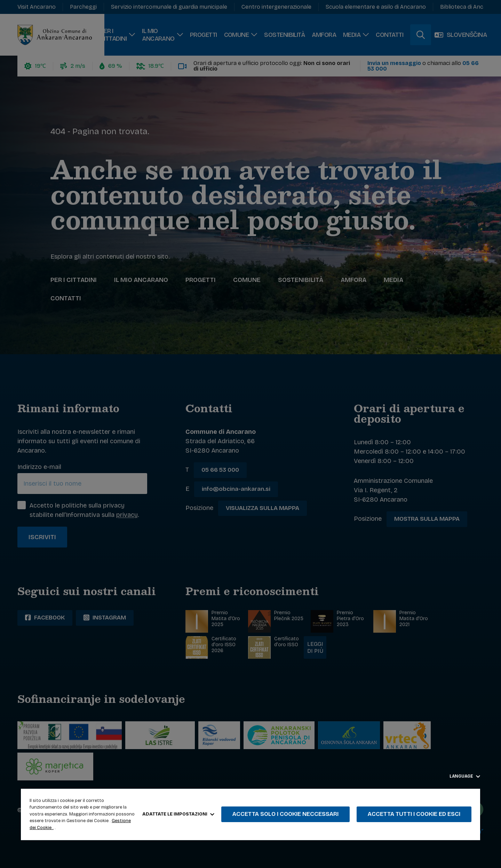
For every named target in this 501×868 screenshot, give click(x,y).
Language (465, 776)
